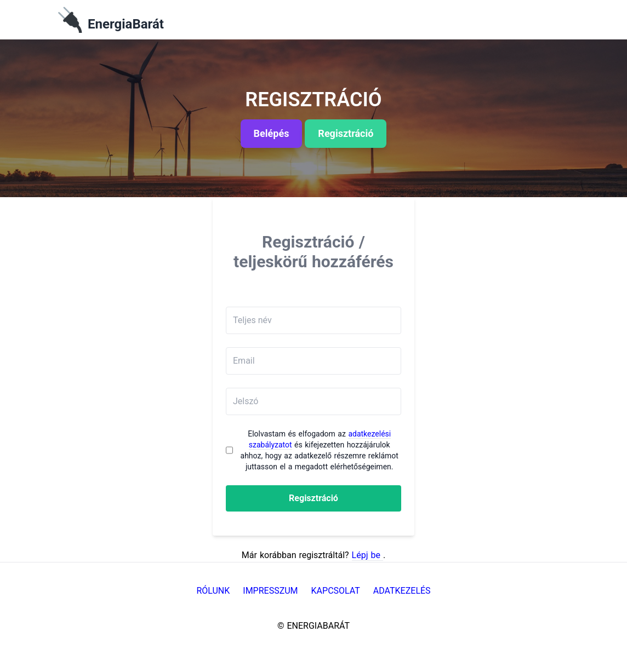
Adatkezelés (402, 591)
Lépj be (367, 555)
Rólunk (213, 591)
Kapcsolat (336, 591)
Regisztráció (314, 498)
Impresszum (270, 591)
